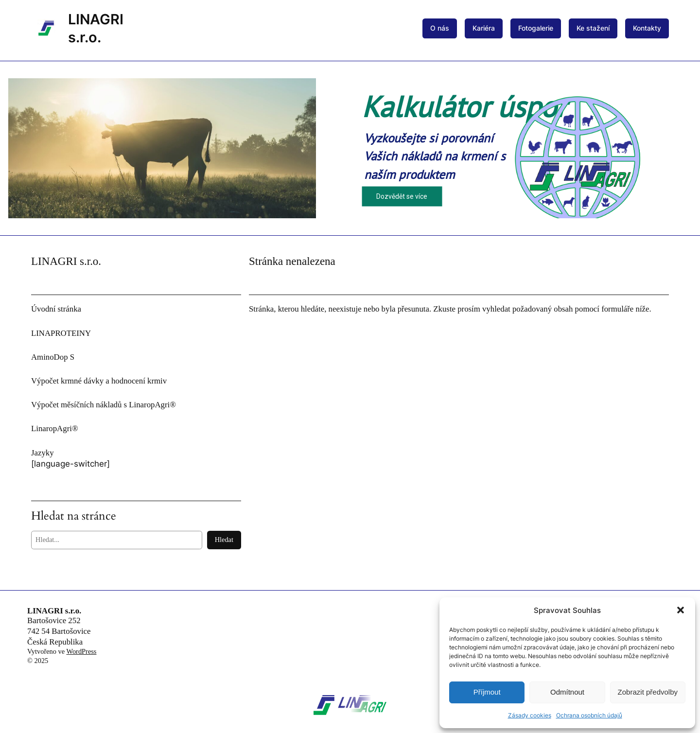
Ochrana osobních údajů (589, 715)
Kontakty (647, 28)
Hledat (224, 540)
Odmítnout (567, 692)
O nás (440, 28)
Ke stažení (593, 28)
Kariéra (484, 28)
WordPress (81, 651)
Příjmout (487, 692)
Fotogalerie (536, 28)
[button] (681, 610)
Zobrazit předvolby (648, 692)
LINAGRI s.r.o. (54, 611)
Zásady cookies (530, 715)
